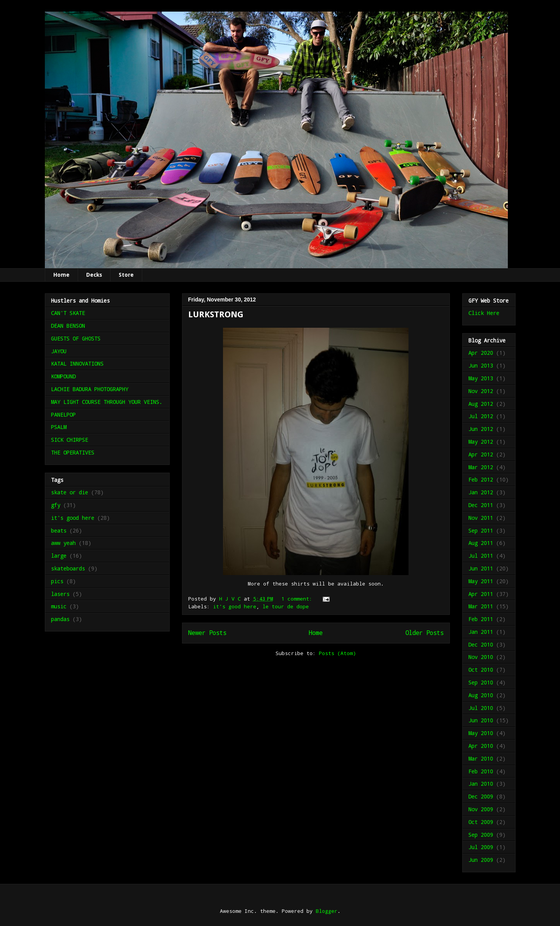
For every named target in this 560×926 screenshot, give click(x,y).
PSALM (59, 427)
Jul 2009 (481, 847)
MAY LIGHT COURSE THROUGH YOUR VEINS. (107, 402)
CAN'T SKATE (68, 313)
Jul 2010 (481, 708)
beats (59, 530)
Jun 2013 (481, 365)
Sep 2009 (481, 835)
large (59, 556)
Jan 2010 (481, 784)
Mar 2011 (481, 606)
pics (57, 581)
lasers (60, 594)
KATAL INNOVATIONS (77, 363)
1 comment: (298, 599)
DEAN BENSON (68, 326)
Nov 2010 (481, 657)
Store (126, 275)
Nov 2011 (481, 518)
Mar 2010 (481, 758)
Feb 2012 (481, 479)
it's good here (235, 606)
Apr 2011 (481, 594)
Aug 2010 (481, 695)
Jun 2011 (481, 568)
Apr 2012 (481, 454)
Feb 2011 (481, 619)
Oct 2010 (481, 670)
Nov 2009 (481, 809)
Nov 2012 (481, 391)
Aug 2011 (481, 543)
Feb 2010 (481, 771)
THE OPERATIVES (73, 452)
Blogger (327, 911)
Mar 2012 (481, 467)
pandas (60, 619)
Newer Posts (207, 633)
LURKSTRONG (216, 314)
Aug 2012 (481, 404)
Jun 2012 (481, 429)
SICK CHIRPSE (70, 440)
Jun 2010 (481, 720)
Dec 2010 (481, 644)
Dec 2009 (481, 796)
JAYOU (59, 351)
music (59, 606)
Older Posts (425, 633)
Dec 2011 (481, 505)
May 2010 (481, 733)
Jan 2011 (481, 632)
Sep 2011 (481, 530)
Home (61, 275)
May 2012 (481, 442)
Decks (94, 275)
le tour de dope (286, 606)
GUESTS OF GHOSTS (76, 338)
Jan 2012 (481, 492)
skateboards (68, 568)
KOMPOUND (63, 376)
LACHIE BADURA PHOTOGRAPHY (90, 389)
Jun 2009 (481, 860)
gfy (56, 505)
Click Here (484, 313)
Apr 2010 (481, 746)
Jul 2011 (481, 556)
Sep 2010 (481, 682)
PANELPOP (63, 414)
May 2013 (481, 378)
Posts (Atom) (337, 653)
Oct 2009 (481, 822)
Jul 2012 (481, 416)
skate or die (70, 492)
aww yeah (63, 543)
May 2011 (481, 581)
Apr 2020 (481, 353)
